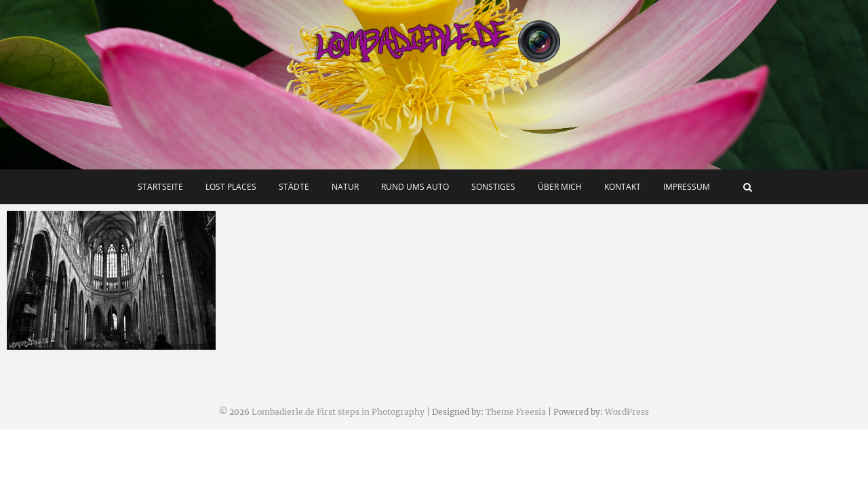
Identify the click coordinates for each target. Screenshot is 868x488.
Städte (294, 187)
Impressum (687, 187)
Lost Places (231, 187)
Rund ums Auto (415, 187)
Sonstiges (493, 187)
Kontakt (623, 187)
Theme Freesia (516, 412)
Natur (345, 187)
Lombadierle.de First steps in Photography (338, 412)
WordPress (627, 412)
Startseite (160, 187)
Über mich (560, 187)
